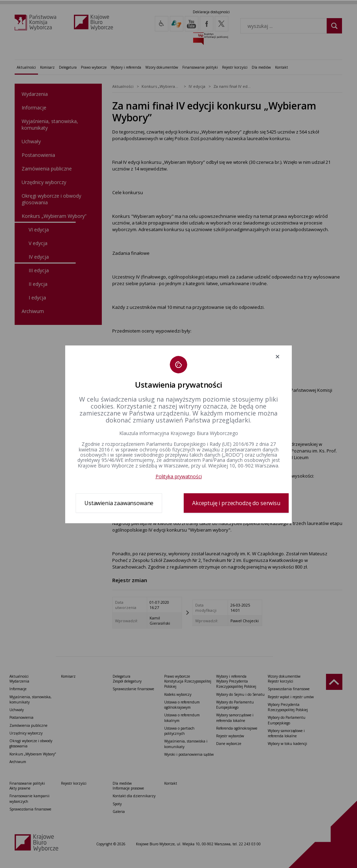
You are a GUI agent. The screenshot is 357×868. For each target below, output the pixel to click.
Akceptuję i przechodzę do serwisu (236, 503)
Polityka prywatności (179, 476)
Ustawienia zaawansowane (119, 503)
